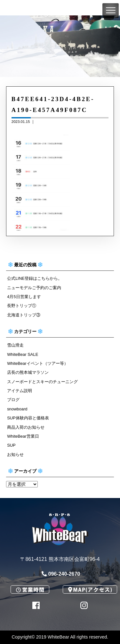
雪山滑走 (15, 345)
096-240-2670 (61, 574)
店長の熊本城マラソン (28, 372)
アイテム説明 (20, 391)
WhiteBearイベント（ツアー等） (37, 363)
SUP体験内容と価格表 (28, 418)
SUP (11, 445)
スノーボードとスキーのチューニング (42, 382)
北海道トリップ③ (24, 315)
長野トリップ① (22, 306)
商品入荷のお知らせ (26, 427)
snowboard (17, 409)
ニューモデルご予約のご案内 (34, 288)
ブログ (13, 400)
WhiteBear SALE (23, 354)
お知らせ (15, 455)
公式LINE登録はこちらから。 (35, 278)
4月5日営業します (24, 297)
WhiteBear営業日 (23, 436)
